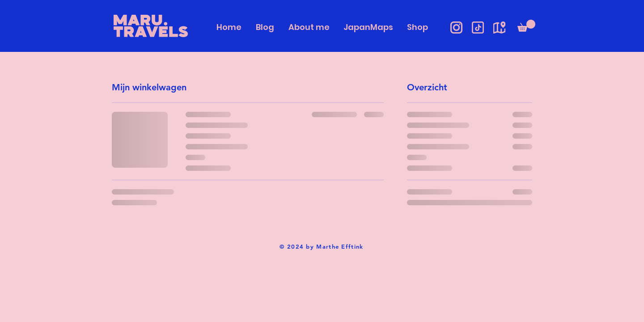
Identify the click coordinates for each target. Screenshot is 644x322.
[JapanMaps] (499, 28)
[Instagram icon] (456, 28)
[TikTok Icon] (478, 28)
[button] (526, 26)
